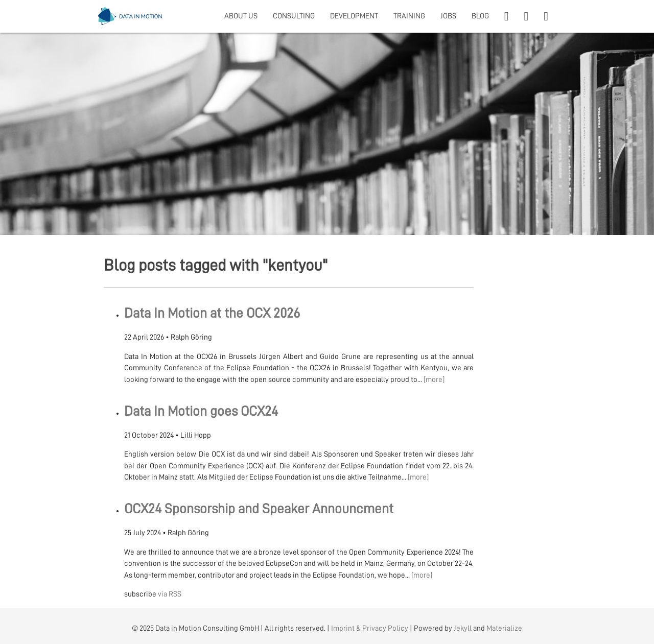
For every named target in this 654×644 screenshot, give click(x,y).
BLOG (480, 16)
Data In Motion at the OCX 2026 (212, 313)
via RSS (170, 594)
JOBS (448, 16)
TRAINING (409, 16)
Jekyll (463, 628)
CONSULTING (294, 16)
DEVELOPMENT (354, 16)
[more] (434, 380)
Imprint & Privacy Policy (370, 628)
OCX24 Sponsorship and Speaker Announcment (259, 509)
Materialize (504, 628)
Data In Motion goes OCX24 (201, 411)
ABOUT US (241, 16)
